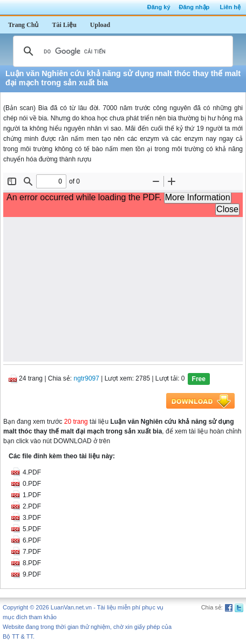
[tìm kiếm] (121, 51)
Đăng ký (159, 7)
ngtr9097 (87, 378)
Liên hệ (230, 7)
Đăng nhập (194, 7)
